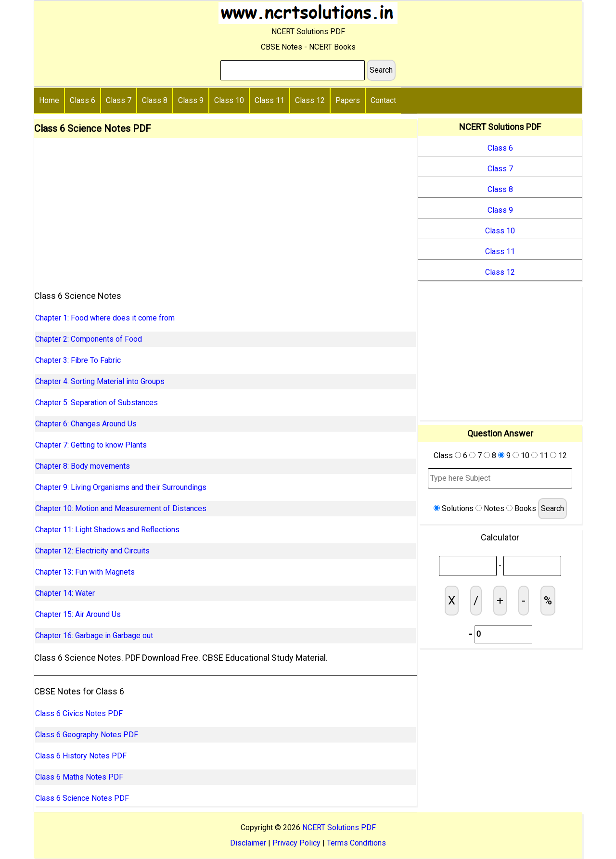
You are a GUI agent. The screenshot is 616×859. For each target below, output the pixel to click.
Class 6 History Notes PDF (81, 756)
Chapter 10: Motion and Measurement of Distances (121, 508)
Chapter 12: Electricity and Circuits (92, 551)
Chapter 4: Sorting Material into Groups (100, 381)
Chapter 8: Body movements (83, 466)
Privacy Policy (296, 843)
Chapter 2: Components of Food (89, 339)
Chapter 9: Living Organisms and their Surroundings (121, 487)
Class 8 (155, 100)
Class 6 (83, 100)
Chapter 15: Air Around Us (78, 614)
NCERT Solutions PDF (339, 827)
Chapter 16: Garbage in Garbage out (94, 635)
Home (49, 100)
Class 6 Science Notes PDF (82, 798)
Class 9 (191, 100)
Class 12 (310, 100)
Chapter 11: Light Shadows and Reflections (107, 530)
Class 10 (229, 100)
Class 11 (269, 100)
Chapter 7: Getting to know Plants (91, 445)
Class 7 (119, 100)
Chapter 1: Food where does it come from (105, 318)
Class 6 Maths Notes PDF (79, 777)
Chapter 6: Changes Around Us (86, 424)
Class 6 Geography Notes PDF (87, 735)
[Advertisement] (225, 210)
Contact (383, 100)
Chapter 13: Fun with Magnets (85, 572)
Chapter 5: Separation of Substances (96, 403)
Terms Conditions (356, 843)
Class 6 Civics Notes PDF (79, 713)
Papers (348, 100)
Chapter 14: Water (65, 593)
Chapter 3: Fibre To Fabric (78, 360)
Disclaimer (248, 843)
